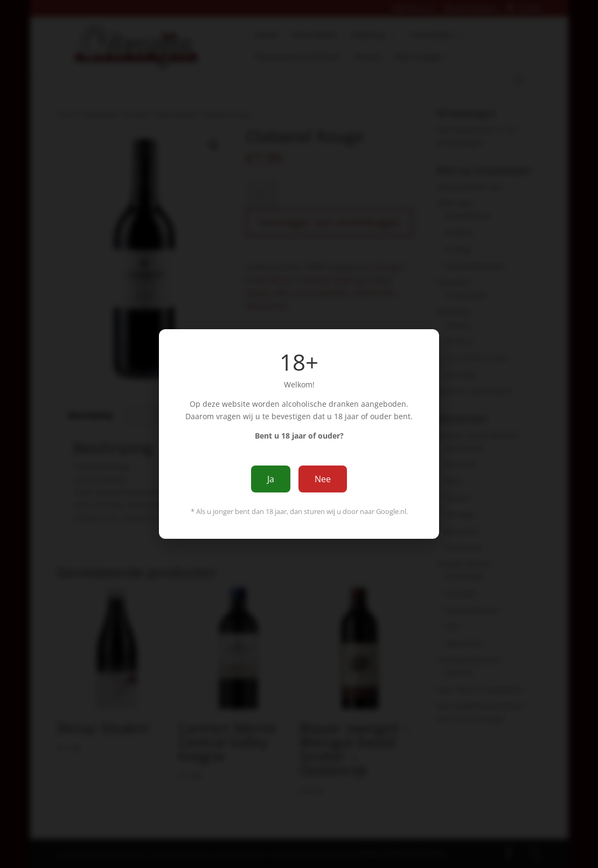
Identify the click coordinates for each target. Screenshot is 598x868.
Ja (271, 479)
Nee (323, 479)
